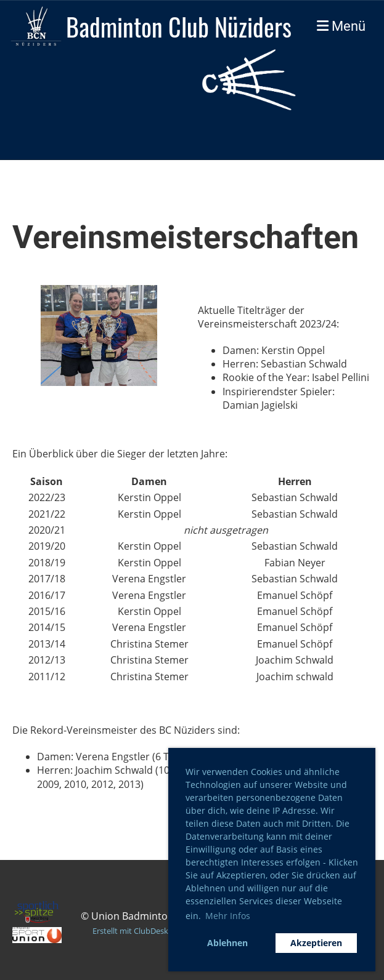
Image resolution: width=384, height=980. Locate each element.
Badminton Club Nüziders (179, 26)
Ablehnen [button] (227, 943)
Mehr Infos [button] (228, 916)
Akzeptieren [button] (316, 943)
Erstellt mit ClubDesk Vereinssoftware (161, 931)
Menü (341, 26)
